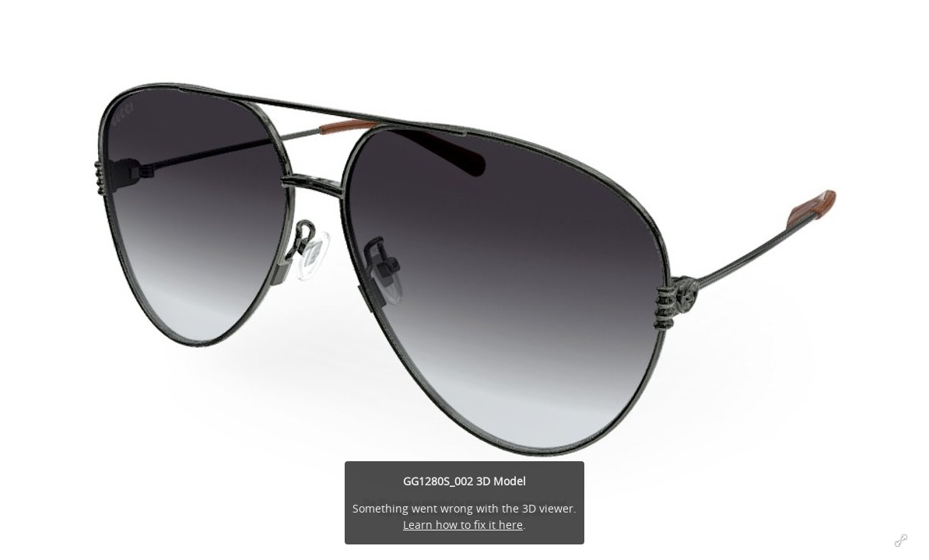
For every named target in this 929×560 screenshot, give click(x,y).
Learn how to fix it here (463, 525)
